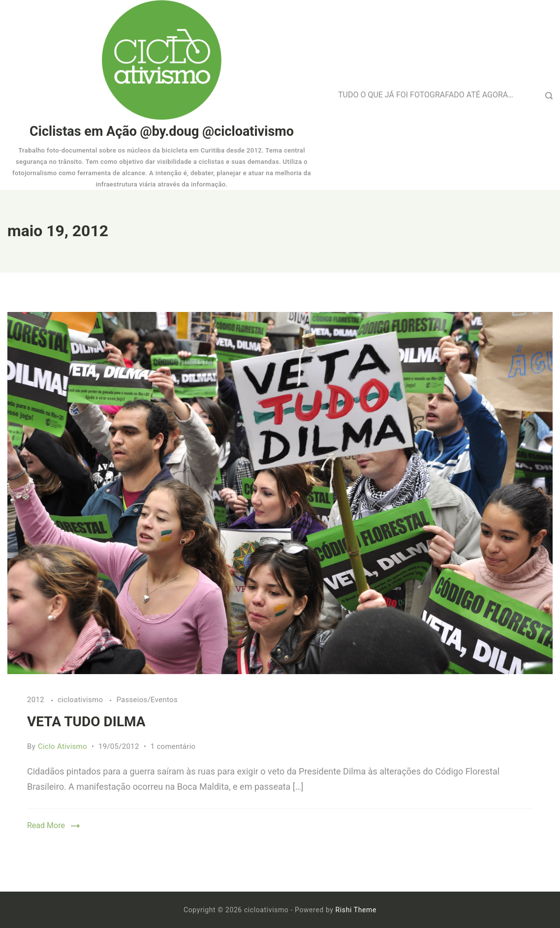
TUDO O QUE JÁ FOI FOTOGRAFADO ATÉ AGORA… (426, 95)
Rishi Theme (356, 910)
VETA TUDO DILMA (86, 722)
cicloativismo (81, 700)
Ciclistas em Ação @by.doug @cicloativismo (162, 131)
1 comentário (173, 746)
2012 (37, 700)
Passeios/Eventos (147, 700)
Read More (46, 825)
